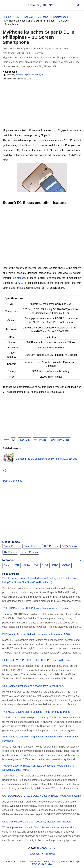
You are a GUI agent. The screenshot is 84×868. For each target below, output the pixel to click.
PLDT (45, 565)
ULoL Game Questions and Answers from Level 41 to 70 (33, 686)
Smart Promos (32, 546)
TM (36, 565)
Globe (27, 565)
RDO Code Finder (42, 864)
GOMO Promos (29, 552)
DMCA (32, 862)
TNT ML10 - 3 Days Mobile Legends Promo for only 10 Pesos (36, 712)
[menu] (6, 5)
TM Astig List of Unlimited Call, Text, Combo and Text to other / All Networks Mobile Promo (38, 768)
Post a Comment (12, 481)
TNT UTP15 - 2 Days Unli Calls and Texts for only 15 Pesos (35, 608)
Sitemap (74, 862)
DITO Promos (69, 546)
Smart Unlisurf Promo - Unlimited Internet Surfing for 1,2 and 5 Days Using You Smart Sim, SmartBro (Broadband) (40, 580)
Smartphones (60, 440)
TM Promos (10, 552)
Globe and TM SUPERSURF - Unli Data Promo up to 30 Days (36, 660)
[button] (5, 471)
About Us (10, 862)
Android (24, 440)
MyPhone (40, 440)
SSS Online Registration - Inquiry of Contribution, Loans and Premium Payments (41, 739)
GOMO (66, 565)
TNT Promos (51, 546)
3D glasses (19, 278)
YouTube (51, 854)
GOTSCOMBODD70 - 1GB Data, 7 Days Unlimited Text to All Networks (42, 796)
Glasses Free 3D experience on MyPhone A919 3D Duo (46, 459)
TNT (17, 565)
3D (13, 440)
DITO (55, 565)
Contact (22, 862)
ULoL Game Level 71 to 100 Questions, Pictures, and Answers (37, 822)
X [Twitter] (43, 854)
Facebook (34, 854)
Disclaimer (44, 862)
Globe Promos (12, 546)
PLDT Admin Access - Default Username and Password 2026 (36, 634)
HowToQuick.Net (41, 5)
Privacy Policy (60, 862)
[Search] (78, 5)
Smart (7, 565)
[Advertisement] (42, 104)
